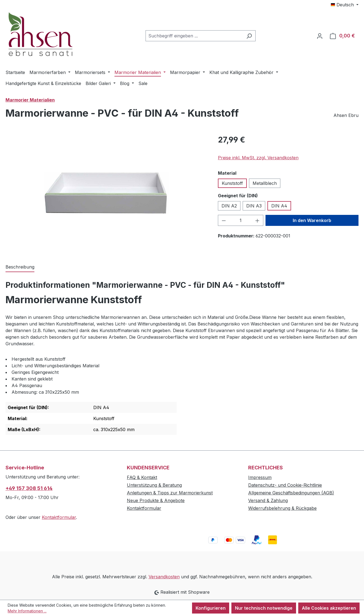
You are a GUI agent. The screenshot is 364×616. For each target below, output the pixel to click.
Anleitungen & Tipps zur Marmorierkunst (170, 493)
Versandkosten (164, 577)
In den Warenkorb (312, 220)
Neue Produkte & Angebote (156, 500)
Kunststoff (232, 183)
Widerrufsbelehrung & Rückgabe (282, 508)
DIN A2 (229, 206)
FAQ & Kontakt (142, 477)
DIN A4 (279, 206)
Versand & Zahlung (268, 500)
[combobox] (194, 36)
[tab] (20, 267)
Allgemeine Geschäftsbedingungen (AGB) (291, 493)
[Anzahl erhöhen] (258, 220)
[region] (106, 193)
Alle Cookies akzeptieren (329, 608)
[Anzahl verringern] (224, 220)
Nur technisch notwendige (264, 608)
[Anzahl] (240, 220)
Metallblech (265, 183)
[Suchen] (249, 36)
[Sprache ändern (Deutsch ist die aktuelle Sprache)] (345, 5)
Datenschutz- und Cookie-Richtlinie (285, 485)
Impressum (260, 477)
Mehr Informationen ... (27, 611)
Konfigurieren (211, 608)
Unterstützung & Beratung (154, 485)
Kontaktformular (59, 517)
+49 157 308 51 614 (29, 488)
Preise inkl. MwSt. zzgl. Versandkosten (258, 158)
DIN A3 (254, 206)
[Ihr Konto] (320, 36)
